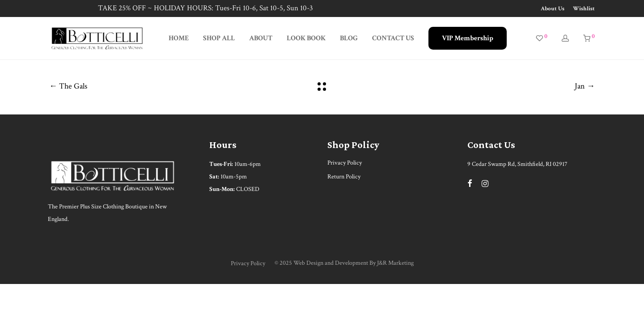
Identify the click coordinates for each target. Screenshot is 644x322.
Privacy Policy (345, 163)
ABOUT (261, 38)
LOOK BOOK (306, 38)
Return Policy (344, 177)
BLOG (349, 38)
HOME (179, 38)
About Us (553, 9)
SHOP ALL (219, 38)
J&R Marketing (395, 263)
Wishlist (584, 9)
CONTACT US (393, 38)
